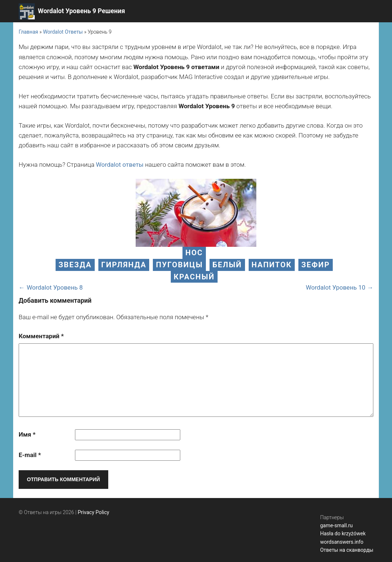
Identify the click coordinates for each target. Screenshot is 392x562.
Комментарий (41, 336)
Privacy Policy (94, 512)
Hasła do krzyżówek (343, 533)
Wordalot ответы (120, 165)
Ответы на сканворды (347, 550)
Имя (27, 434)
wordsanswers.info (342, 542)
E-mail (30, 455)
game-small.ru (336, 525)
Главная (28, 32)
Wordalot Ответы (63, 32)
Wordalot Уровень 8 (55, 287)
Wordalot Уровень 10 (336, 287)
